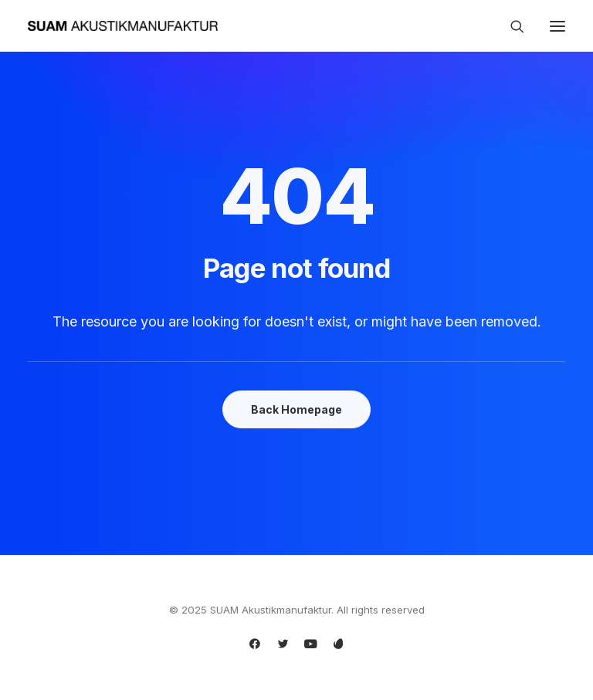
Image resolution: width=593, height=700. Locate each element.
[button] (557, 26)
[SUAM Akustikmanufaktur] (123, 26)
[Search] (510, 26)
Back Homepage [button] (296, 409)
